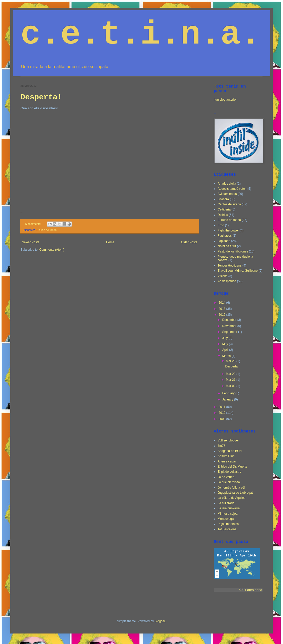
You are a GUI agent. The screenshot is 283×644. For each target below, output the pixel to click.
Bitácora (223, 199)
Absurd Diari (226, 456)
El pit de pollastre (229, 472)
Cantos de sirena (229, 204)
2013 (223, 309)
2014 (223, 303)
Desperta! (41, 97)
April (226, 350)
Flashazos (225, 236)
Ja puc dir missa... (230, 482)
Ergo (221, 225)
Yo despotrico (227, 281)
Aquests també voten (232, 189)
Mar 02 (231, 386)
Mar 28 (231, 361)
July (225, 338)
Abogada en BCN (230, 451)
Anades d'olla (227, 184)
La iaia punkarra (229, 508)
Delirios (223, 215)
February (229, 393)
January (228, 399)
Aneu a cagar (227, 461)
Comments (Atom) (52, 250)
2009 (223, 419)
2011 (223, 407)
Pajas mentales (228, 524)
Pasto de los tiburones (233, 251)
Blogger (160, 621)
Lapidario (224, 241)
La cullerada (226, 503)
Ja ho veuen (226, 477)
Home (110, 242)
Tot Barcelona (227, 529)
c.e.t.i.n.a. (140, 35)
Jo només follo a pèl (231, 488)
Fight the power (228, 230)
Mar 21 (231, 380)
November (230, 326)
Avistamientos (227, 194)
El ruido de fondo (46, 230)
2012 (223, 315)
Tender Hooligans (230, 266)
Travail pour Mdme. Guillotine (238, 271)
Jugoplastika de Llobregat (235, 493)
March (227, 356)
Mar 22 (231, 374)
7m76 (221, 446)
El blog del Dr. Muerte (232, 467)
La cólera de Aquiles (231, 498)
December (230, 320)
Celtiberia (224, 209)
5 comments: (34, 224)
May (226, 344)
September (230, 332)
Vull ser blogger (228, 440)
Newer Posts (31, 242)
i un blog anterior (225, 100)
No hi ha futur (227, 246)
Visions (223, 276)
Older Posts (189, 242)
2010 (223, 413)
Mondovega (226, 519)
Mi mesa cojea (228, 514)
